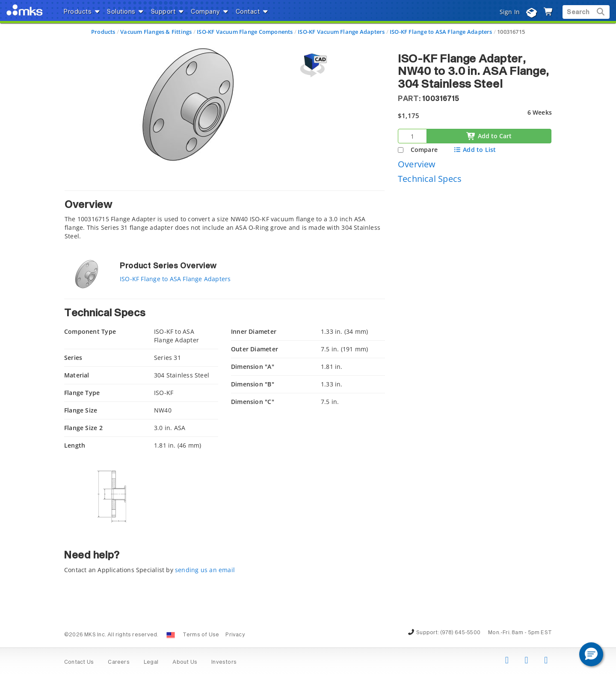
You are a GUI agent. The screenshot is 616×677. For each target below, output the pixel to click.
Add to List (475, 150)
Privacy (235, 635)
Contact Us (79, 662)
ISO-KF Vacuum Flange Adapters (341, 32)
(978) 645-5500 (460, 633)
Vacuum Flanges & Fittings (156, 32)
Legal (151, 662)
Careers (118, 662)
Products (103, 32)
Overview (417, 164)
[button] (591, 654)
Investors (224, 662)
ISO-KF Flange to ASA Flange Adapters (441, 32)
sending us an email (205, 570)
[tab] (225, 218)
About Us (185, 662)
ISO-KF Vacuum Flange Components (245, 32)
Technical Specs (430, 179)
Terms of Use (201, 635)
